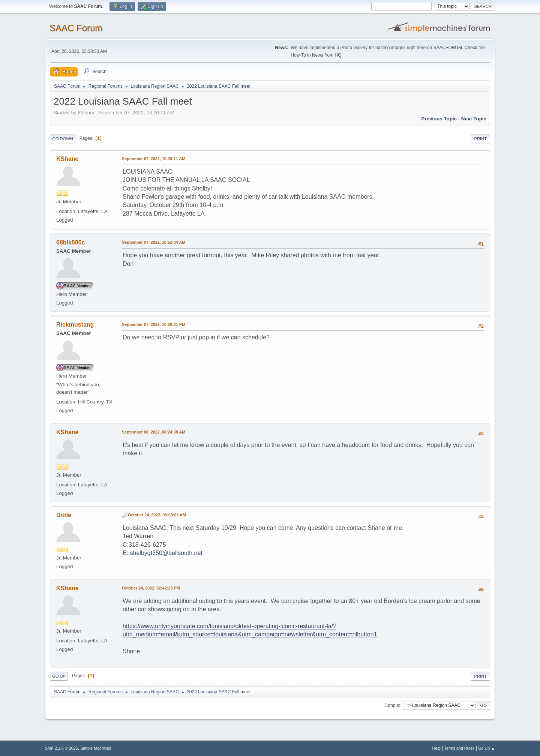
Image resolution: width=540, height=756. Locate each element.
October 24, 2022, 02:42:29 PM (151, 588)
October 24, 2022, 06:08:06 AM (157, 515)
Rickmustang (75, 325)
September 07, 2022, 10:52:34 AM (154, 242)
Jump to (392, 705)
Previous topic (439, 119)
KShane (67, 159)
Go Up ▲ (487, 748)
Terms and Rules (460, 748)
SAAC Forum (76, 28)
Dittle (64, 515)
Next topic (474, 119)
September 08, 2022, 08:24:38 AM (154, 432)
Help (436, 748)
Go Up (59, 676)
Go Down (63, 139)
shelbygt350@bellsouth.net (166, 553)
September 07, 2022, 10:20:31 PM (154, 324)
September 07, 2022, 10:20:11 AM (154, 159)
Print (480, 139)
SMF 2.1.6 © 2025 (61, 748)
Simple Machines (96, 748)
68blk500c (70, 242)
